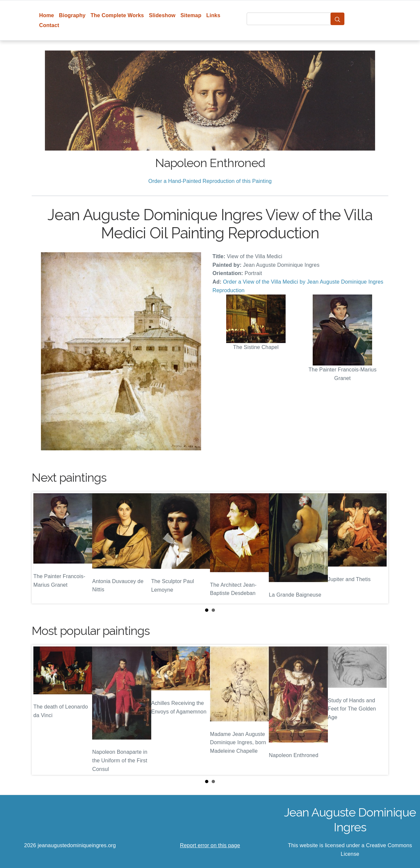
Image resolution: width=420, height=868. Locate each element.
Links (213, 15)
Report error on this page (210, 845)
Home (47, 15)
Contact (49, 25)
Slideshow (162, 15)
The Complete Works (117, 15)
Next (378, 548)
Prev (42, 548)
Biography (72, 15)
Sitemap (191, 15)
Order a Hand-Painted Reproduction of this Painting (210, 181)
